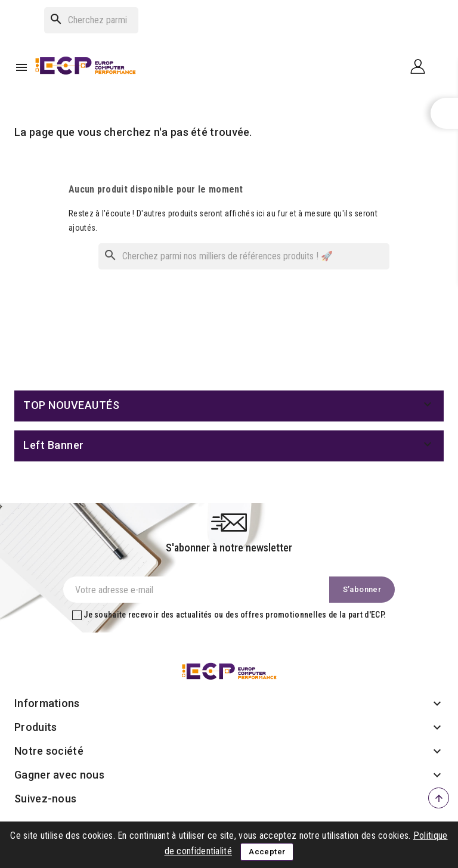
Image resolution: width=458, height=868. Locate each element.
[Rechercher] (91, 20)
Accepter (267, 852)
